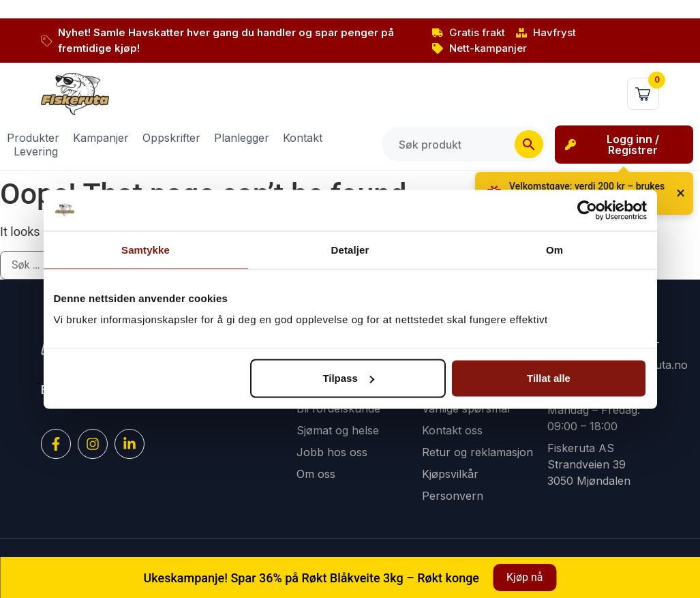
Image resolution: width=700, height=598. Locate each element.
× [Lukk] (681, 193)
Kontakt (303, 138)
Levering (36, 151)
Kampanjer (101, 138)
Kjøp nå (524, 577)
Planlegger (242, 138)
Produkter (33, 138)
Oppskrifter (171, 138)
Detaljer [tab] (350, 249)
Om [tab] (554, 249)
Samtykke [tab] (146, 249)
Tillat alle (549, 378)
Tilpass (348, 378)
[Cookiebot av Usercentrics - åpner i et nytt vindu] (587, 210)
